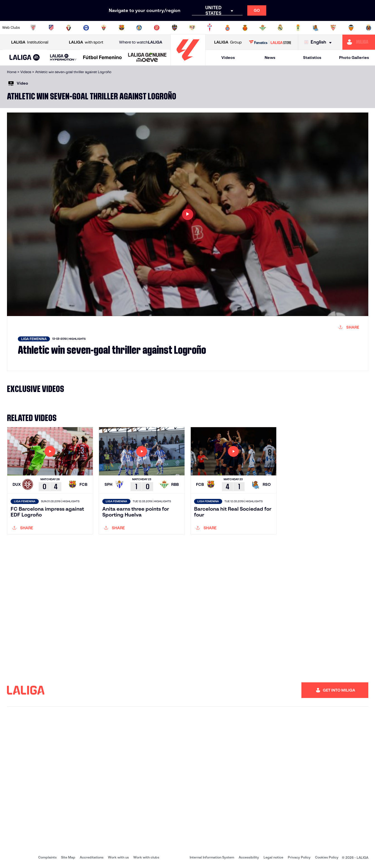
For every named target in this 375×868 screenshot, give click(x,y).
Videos (228, 58)
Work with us (118, 857)
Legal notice (273, 857)
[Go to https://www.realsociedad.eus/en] (316, 28)
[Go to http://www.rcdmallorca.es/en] (245, 28)
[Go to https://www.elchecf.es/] (104, 28)
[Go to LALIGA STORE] (270, 42)
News (270, 58)
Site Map (68, 857)
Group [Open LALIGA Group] (228, 42)
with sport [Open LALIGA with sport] (86, 42)
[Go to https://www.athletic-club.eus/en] (33, 28)
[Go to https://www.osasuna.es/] (69, 28)
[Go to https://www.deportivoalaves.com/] (86, 28)
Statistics (312, 58)
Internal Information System (212, 857)
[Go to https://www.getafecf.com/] (139, 28)
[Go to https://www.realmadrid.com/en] (280, 28)
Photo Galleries (354, 58)
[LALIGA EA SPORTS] (25, 58)
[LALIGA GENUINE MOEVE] (147, 58)
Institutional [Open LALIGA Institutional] (30, 42)
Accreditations (92, 857)
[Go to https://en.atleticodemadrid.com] (51, 28)
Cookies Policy (327, 857)
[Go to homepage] (188, 63)
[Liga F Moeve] (102, 58)
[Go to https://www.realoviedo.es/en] (298, 28)
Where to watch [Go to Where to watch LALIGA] (141, 42)
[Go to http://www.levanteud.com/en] (175, 28)
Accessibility (249, 857)
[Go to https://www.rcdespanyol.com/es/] (228, 28)
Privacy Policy (299, 857)
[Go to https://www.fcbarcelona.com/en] (122, 28)
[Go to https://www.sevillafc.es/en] (333, 28)
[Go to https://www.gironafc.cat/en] (157, 28)
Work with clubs (146, 857)
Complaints (47, 857)
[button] (25, 58)
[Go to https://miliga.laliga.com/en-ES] (359, 42)
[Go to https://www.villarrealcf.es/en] (369, 28)
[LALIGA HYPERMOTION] (63, 58)
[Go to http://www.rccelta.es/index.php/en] (210, 28)
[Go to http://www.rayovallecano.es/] (192, 28)
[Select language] (319, 42)
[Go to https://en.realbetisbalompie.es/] (263, 28)
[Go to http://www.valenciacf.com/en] (351, 28)
